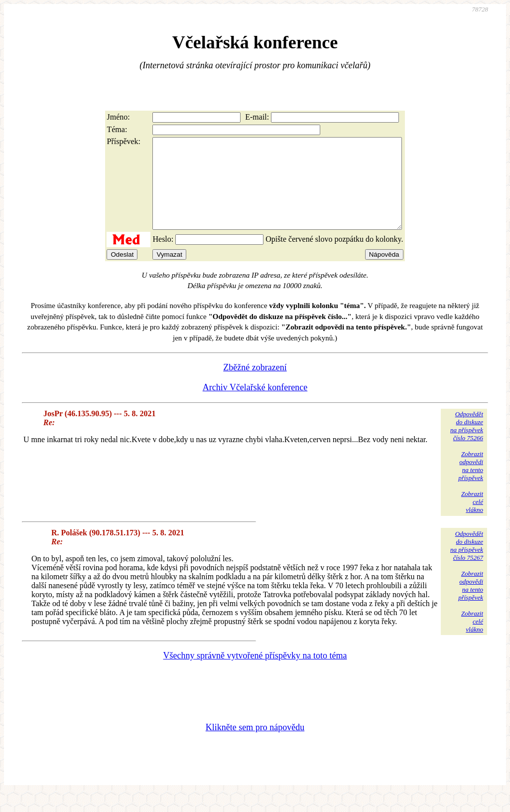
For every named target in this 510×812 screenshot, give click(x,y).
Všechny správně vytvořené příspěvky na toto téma (255, 673)
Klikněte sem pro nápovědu (255, 745)
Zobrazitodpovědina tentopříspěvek (471, 484)
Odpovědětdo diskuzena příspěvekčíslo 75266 (467, 444)
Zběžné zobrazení (255, 385)
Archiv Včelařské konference (255, 405)
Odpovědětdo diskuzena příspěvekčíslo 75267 (467, 564)
